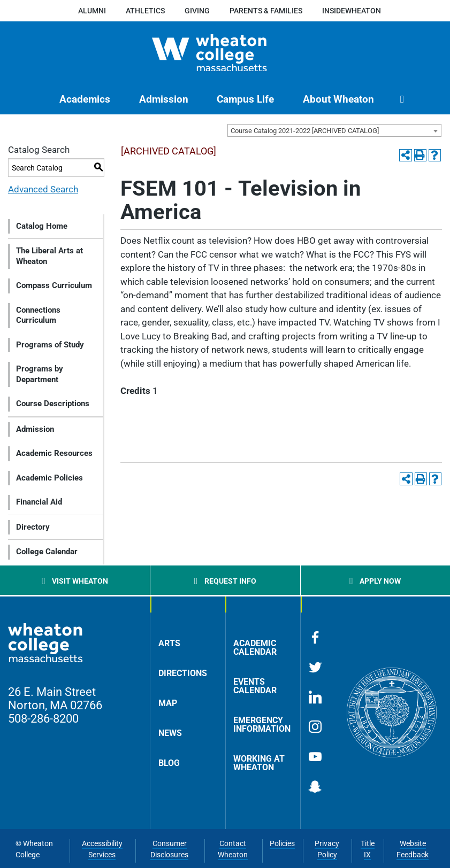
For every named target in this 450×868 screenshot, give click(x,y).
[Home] (225, 53)
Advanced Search (43, 189)
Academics (85, 99)
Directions (183, 673)
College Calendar (47, 552)
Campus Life (245, 99)
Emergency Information (262, 724)
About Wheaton (338, 99)
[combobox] (334, 130)
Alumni (92, 11)
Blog (169, 763)
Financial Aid (39, 502)
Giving (197, 11)
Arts (169, 643)
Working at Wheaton (259, 763)
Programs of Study (50, 345)
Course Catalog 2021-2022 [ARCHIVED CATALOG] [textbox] (305, 131)
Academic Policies (49, 478)
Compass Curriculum (54, 285)
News (170, 733)
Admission (164, 99)
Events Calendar (255, 686)
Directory (33, 527)
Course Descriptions (53, 404)
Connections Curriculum (38, 315)
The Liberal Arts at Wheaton (49, 256)
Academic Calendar (255, 648)
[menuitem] (85, 99)
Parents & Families (266, 11)
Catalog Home (42, 226)
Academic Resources (54, 453)
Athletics (145, 11)
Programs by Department (40, 374)
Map (168, 703)
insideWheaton (352, 11)
